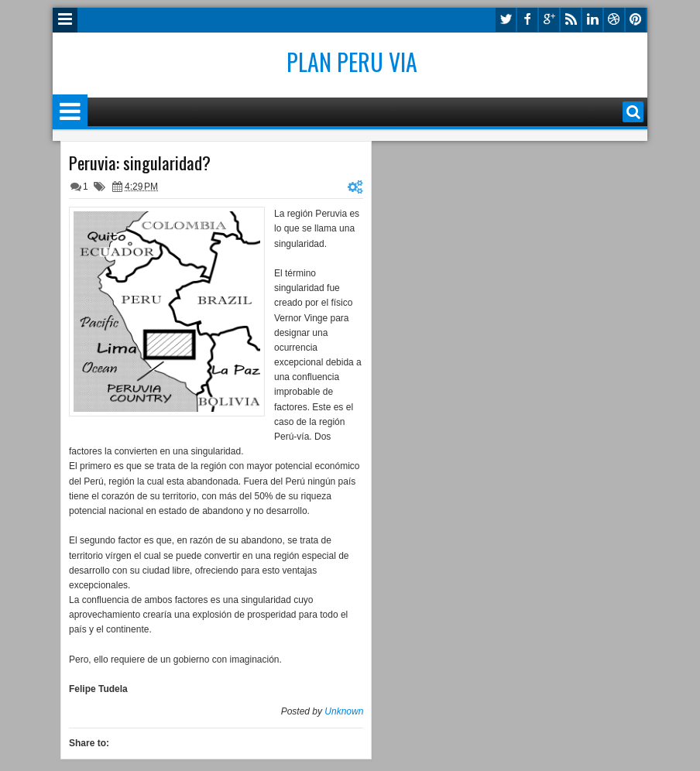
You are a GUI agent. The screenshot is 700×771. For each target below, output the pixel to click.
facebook (527, 20)
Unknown (344, 711)
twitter (506, 20)
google (549, 20)
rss (571, 20)
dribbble (614, 20)
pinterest (636, 20)
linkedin (592, 20)
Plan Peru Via (352, 62)
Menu (65, 20)
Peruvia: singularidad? (140, 163)
